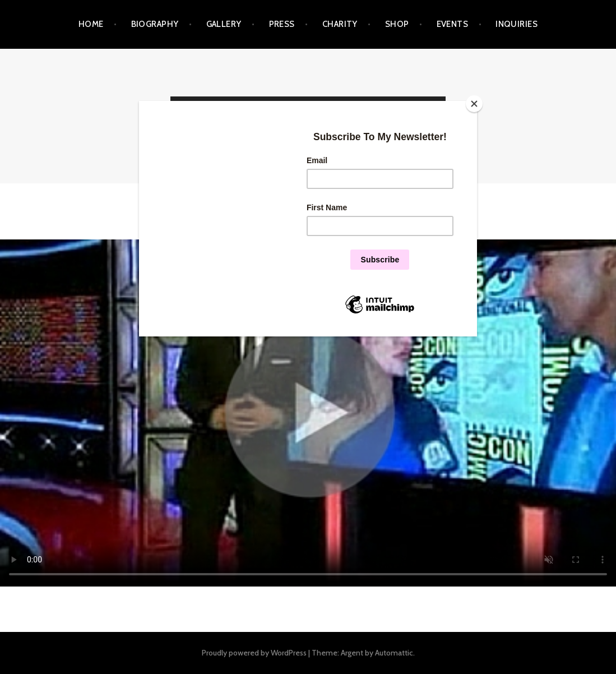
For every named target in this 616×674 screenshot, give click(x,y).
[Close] (474, 104)
